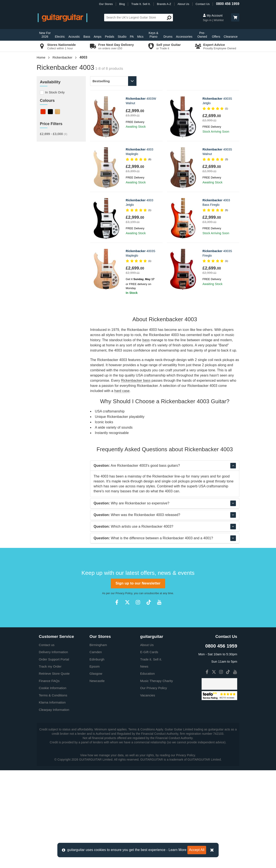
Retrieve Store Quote (54, 771)
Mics (140, 37)
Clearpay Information (54, 807)
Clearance (231, 37)
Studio (122, 37)
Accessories (184, 37)
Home (41, 57)
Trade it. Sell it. (151, 757)
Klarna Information (52, 800)
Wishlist (219, 20)
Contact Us (203, 4)
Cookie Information (53, 786)
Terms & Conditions (53, 793)
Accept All (197, 850)
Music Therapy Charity (157, 779)
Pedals (110, 37)
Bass (87, 37)
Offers (216, 37)
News (144, 764)
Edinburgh (97, 757)
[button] (235, 17)
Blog (122, 4)
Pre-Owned (202, 35)
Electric (60, 37)
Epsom (95, 764)
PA (132, 37)
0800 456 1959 (228, 4)
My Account (213, 15)
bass (146, 340)
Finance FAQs (49, 779)
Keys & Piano (153, 35)
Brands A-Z (164, 4)
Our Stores (106, 4)
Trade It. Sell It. (141, 4)
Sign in (208, 20)
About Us (183, 4)
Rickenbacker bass (136, 381)
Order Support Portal (54, 757)
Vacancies (148, 793)
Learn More (178, 850)
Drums (168, 37)
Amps (97, 37)
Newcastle (97, 779)
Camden (96, 750)
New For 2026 (45, 35)
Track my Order (50, 764)
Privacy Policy (124, 691)
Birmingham (98, 743)
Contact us (47, 743)
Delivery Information (53, 750)
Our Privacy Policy (154, 786)
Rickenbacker (63, 57)
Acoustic (74, 37)
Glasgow (96, 771)
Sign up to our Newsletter (138, 681)
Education (147, 771)
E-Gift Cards (149, 750)
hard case (122, 391)
